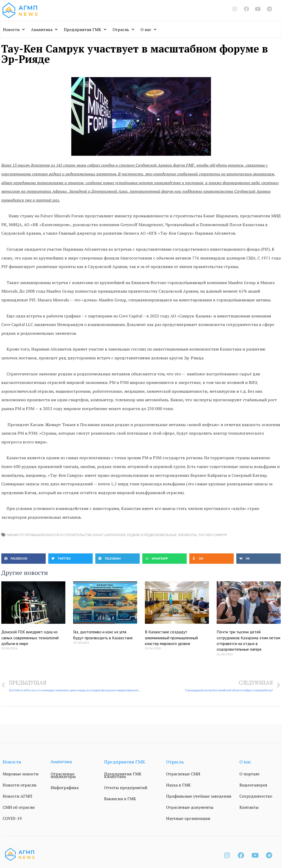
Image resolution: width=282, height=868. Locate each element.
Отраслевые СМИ (183, 774)
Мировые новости (21, 774)
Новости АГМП (17, 796)
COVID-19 (12, 818)
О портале (249, 774)
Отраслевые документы (190, 807)
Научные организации (188, 818)
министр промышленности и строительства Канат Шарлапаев (66, 535)
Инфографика (65, 788)
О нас (148, 29)
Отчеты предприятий (126, 788)
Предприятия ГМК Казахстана (123, 775)
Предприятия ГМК (85, 29)
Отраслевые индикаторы (63, 775)
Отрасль (123, 29)
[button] (24, 559)
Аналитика (44, 29)
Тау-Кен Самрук (213, 535)
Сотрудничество (256, 796)
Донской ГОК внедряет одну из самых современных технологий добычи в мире (30, 638)
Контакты (249, 807)
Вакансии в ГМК (120, 799)
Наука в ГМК (178, 785)
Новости (14, 29)
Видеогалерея (253, 785)
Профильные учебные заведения (199, 796)
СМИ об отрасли (19, 807)
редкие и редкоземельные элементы (162, 535)
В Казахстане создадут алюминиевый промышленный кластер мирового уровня (171, 638)
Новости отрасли (19, 785)
